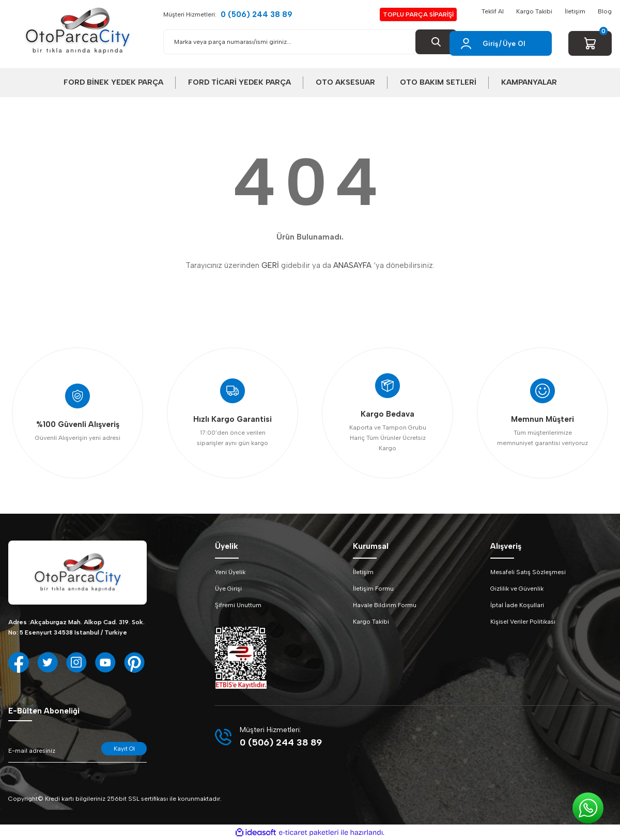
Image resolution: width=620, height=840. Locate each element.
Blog (605, 11)
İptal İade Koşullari (517, 605)
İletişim (575, 11)
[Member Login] (466, 43)
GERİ (270, 265)
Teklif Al (493, 11)
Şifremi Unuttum (238, 605)
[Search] (310, 42)
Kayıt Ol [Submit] (124, 749)
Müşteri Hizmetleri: (228, 15)
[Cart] (590, 43)
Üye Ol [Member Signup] (514, 44)
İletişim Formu (373, 589)
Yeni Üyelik (230, 572)
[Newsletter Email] (78, 752)
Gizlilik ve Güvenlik (517, 589)
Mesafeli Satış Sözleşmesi (528, 572)
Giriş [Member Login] (490, 44)
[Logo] (78, 31)
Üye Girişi (228, 589)
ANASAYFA (352, 265)
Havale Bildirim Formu (385, 605)
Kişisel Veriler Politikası (523, 622)
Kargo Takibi (534, 11)
